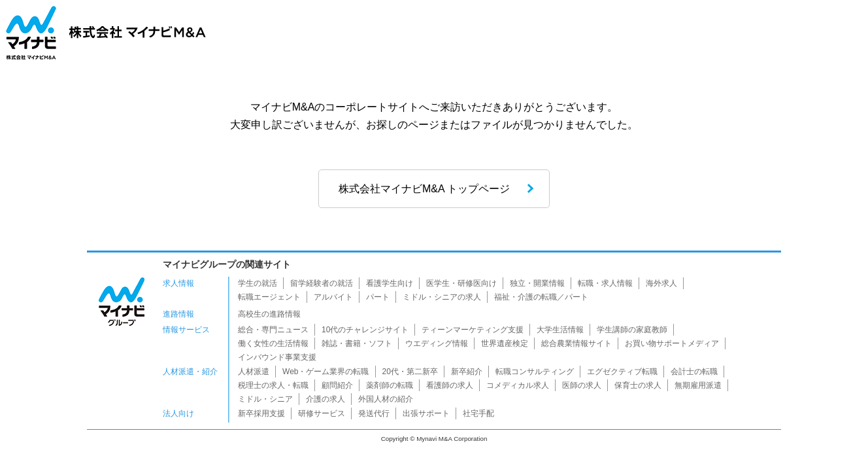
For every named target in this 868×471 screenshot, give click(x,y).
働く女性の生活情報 (273, 343)
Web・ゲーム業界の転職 (325, 372)
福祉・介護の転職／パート (541, 297)
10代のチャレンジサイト (365, 330)
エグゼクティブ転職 (622, 372)
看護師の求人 (450, 385)
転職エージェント (269, 297)
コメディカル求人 (518, 385)
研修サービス (322, 413)
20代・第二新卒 (410, 372)
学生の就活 (258, 283)
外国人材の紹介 (386, 399)
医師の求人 (582, 385)
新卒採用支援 (261, 413)
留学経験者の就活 (322, 283)
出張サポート (426, 413)
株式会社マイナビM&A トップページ (424, 189)
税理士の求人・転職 (273, 385)
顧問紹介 (337, 385)
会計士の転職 (694, 372)
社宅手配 (478, 413)
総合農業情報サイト (576, 343)
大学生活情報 (560, 330)
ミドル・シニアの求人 (442, 297)
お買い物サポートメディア (672, 343)
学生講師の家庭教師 (632, 330)
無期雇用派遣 (698, 385)
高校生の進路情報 (269, 314)
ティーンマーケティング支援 (473, 330)
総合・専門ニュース (273, 330)
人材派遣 (254, 372)
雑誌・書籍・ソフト (357, 343)
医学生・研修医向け (461, 283)
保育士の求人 (638, 385)
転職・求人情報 (605, 283)
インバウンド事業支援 (277, 357)
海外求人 (661, 283)
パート (378, 297)
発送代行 (374, 413)
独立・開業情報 (537, 283)
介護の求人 (325, 399)
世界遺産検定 (505, 343)
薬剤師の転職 (390, 385)
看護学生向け (390, 283)
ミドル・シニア (265, 399)
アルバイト (333, 297)
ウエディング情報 (437, 343)
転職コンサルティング (535, 372)
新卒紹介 (467, 372)
